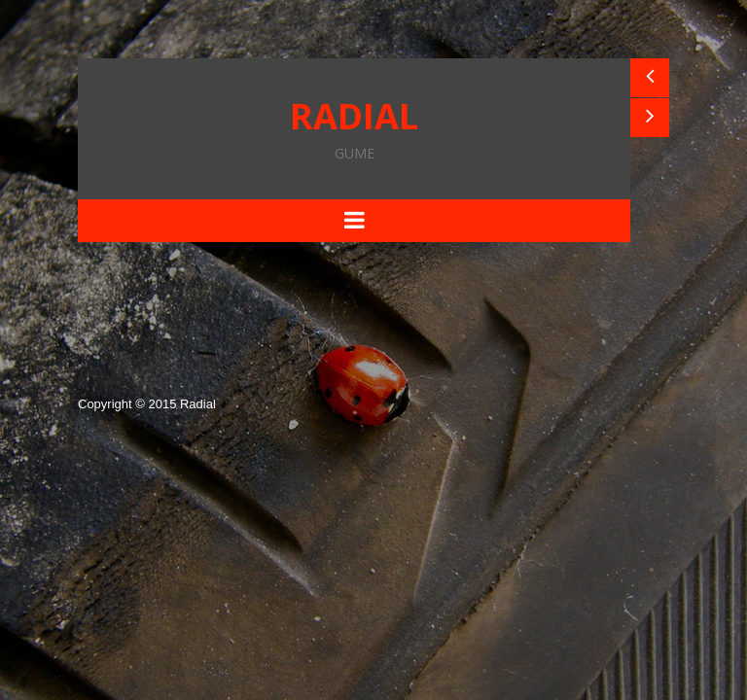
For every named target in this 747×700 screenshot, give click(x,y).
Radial (198, 404)
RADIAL (354, 126)
